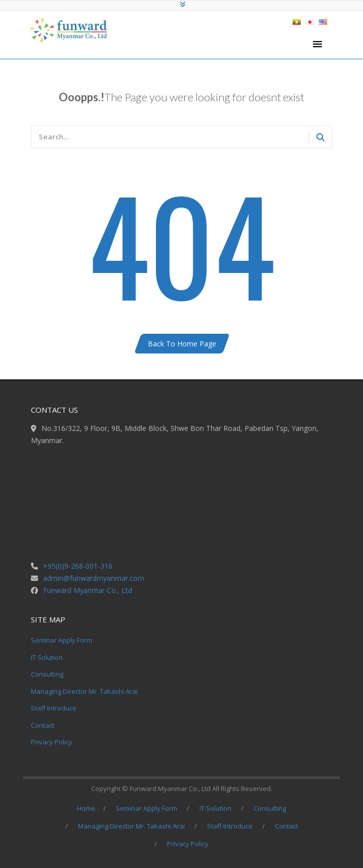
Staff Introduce (54, 708)
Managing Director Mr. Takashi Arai (84, 691)
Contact (43, 725)
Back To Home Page (182, 344)
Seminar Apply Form (62, 640)
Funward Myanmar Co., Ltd (88, 590)
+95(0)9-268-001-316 (78, 566)
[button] (317, 45)
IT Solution (47, 657)
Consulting (47, 674)
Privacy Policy (52, 742)
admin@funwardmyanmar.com (94, 578)
